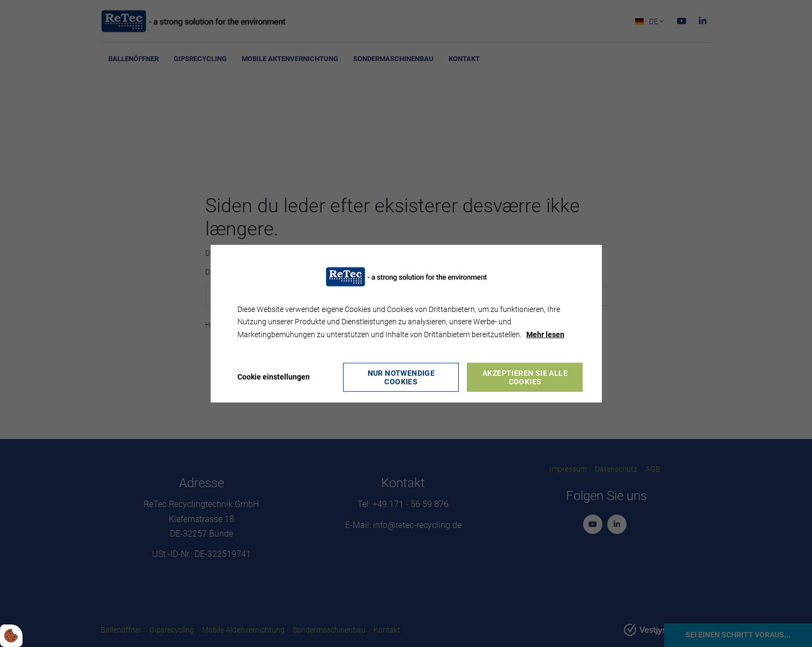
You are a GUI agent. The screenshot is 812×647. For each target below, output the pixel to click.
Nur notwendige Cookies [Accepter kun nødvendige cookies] (401, 377)
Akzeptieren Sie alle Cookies (525, 377)
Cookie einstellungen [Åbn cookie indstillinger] (274, 377)
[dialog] (406, 323)
